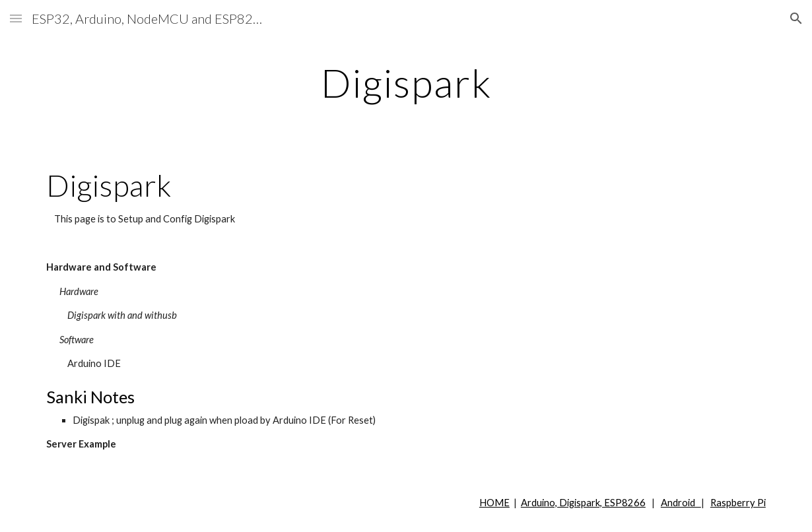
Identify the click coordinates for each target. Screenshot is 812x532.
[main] (406, 83)
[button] (16, 18)
